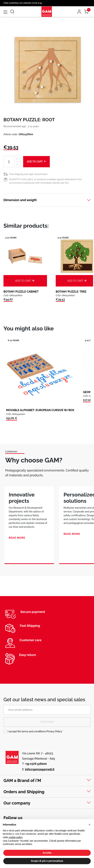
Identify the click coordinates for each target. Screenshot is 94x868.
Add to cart (36, 161)
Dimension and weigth (20, 200)
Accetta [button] (47, 853)
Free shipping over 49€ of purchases (28, 174)
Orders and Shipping (24, 792)
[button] (89, 825)
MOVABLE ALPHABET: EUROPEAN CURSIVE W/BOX (40, 410)
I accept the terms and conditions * (35, 731)
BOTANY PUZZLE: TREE (71, 292)
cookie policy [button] (15, 837)
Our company (17, 803)
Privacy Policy (54, 731)
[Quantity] (9, 162)
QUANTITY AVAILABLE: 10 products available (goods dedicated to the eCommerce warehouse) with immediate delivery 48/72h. (45, 181)
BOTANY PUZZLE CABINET (21, 292)
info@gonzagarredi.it (40, 769)
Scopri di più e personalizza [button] (47, 861)
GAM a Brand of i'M (22, 780)
